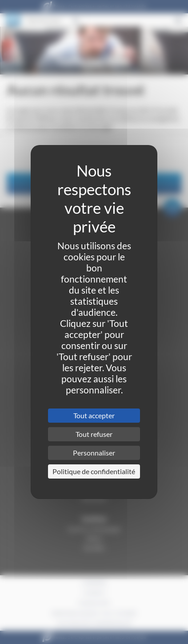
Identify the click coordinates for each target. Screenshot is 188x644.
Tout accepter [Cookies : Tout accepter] (94, 415)
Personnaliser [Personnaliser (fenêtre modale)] (94, 453)
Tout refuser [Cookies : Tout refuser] (94, 434)
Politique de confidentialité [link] (94, 471)
